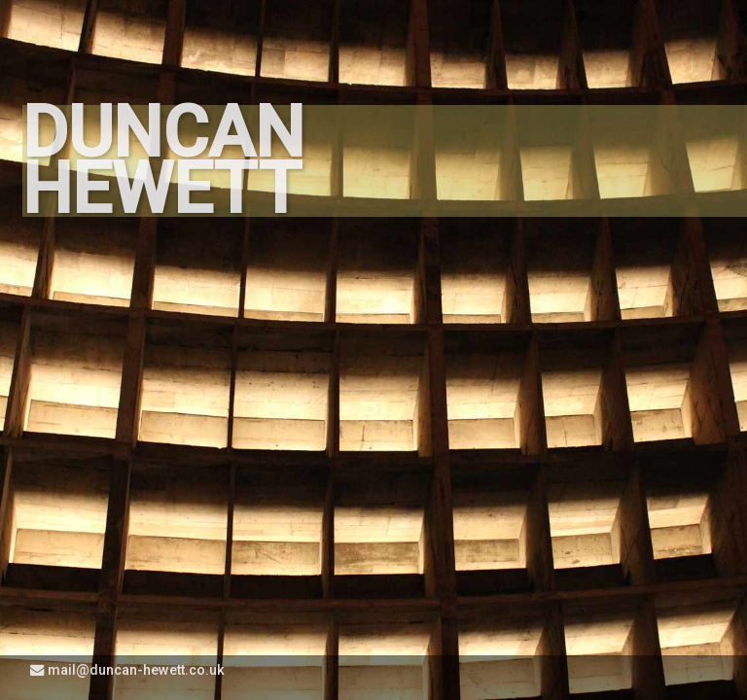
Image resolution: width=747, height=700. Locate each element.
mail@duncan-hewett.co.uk (127, 670)
